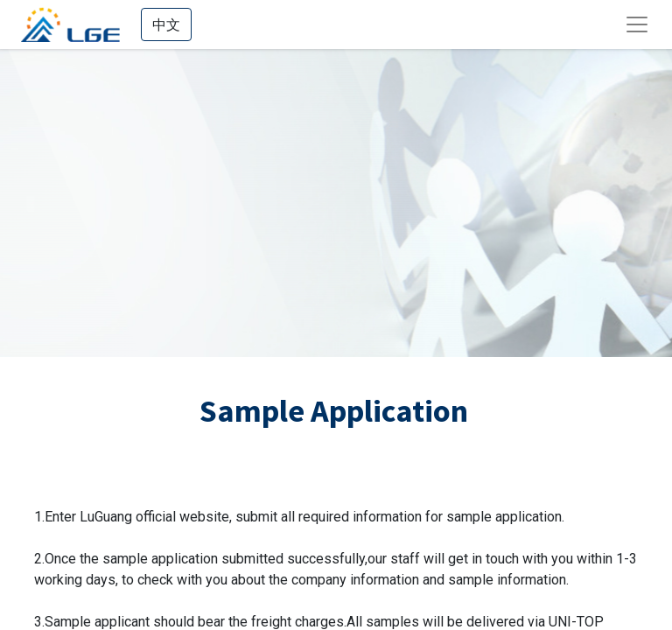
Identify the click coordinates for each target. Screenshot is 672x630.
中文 (166, 24)
